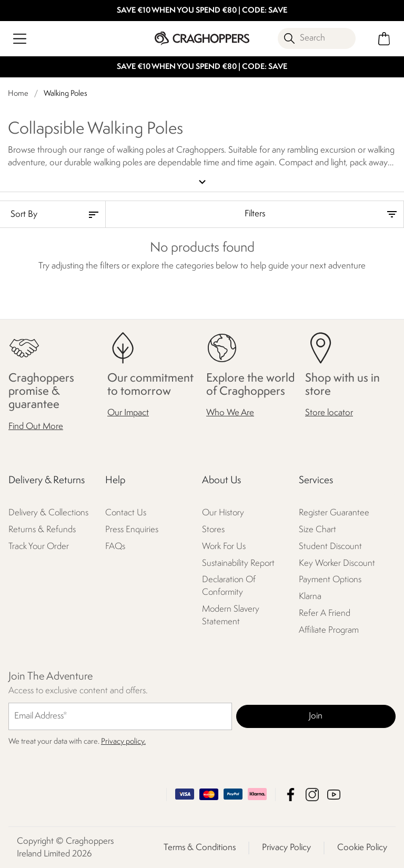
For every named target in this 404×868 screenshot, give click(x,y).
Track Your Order (39, 546)
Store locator (329, 412)
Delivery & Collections (48, 512)
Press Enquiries (132, 529)
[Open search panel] (317, 38)
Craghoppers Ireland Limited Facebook (291, 794)
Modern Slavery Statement (231, 615)
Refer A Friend (325, 613)
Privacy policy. (123, 741)
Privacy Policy (286, 847)
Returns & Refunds (42, 529)
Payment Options (330, 579)
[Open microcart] (384, 39)
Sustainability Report (238, 562)
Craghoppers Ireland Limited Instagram (312, 794)
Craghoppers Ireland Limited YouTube (334, 794)
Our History (223, 512)
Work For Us (224, 546)
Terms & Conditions (200, 847)
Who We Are (230, 412)
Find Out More (36, 426)
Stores (213, 529)
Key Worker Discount (337, 562)
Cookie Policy (362, 847)
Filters (255, 213)
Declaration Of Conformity (229, 586)
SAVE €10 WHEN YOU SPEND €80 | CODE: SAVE (202, 11)
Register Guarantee (334, 512)
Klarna (310, 596)
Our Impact (128, 412)
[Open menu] (20, 39)
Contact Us (126, 512)
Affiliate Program (329, 630)
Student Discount (330, 546)
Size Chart (317, 529)
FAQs (115, 546)
